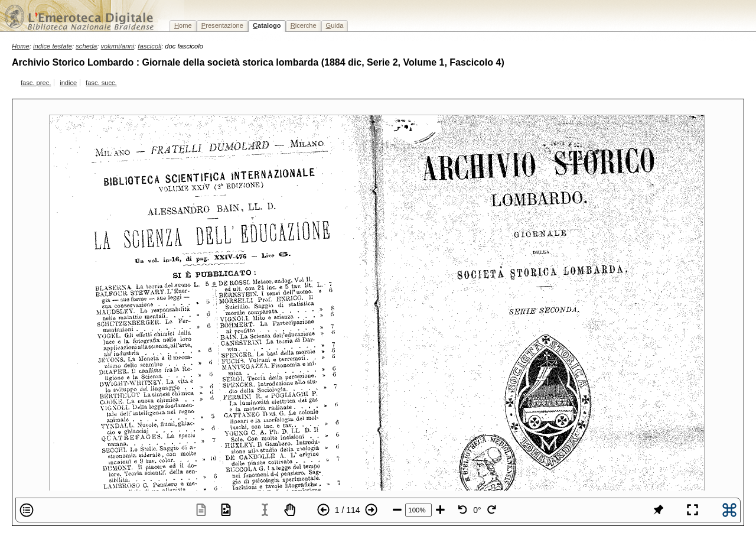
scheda (86, 46)
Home (21, 46)
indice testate (53, 46)
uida (335, 25)
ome (183, 25)
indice (68, 83)
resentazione (222, 25)
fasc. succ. (101, 83)
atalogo (267, 25)
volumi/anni (118, 46)
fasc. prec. (36, 83)
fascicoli (149, 46)
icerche (304, 25)
